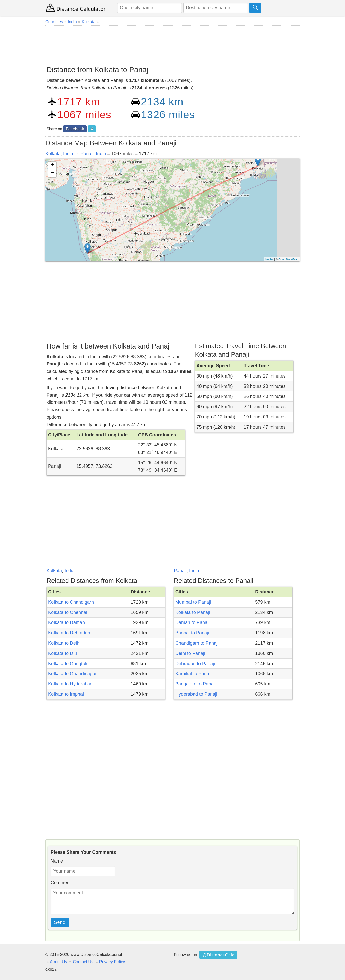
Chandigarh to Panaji (197, 643)
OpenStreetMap (288, 259)
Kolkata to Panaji (193, 612)
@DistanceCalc (218, 955)
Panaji (87, 154)
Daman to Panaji (192, 622)
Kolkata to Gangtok (68, 664)
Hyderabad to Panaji (196, 694)
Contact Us (83, 962)
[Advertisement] (172, 44)
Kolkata (53, 154)
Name (57, 861)
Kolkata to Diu (62, 653)
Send (60, 922)
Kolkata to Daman (66, 622)
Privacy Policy (112, 962)
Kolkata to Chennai (68, 612)
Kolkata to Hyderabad (70, 684)
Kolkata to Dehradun (69, 633)
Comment (61, 883)
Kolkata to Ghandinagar (72, 674)
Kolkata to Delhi (64, 643)
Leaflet (269, 259)
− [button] (52, 173)
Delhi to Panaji (190, 653)
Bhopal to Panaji (192, 633)
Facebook (75, 129)
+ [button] (52, 166)
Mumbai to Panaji (193, 602)
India (68, 154)
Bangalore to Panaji (196, 684)
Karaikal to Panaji (193, 674)
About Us (58, 962)
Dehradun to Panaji (195, 664)
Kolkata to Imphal (66, 694)
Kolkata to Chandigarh (71, 602)
